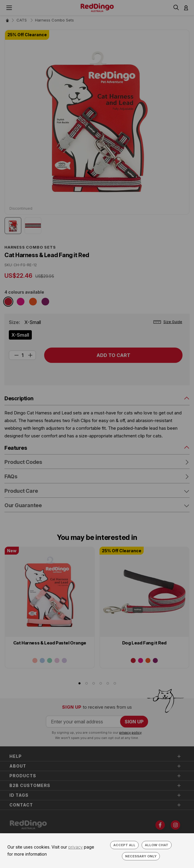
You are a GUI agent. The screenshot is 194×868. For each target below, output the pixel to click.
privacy (76, 847)
